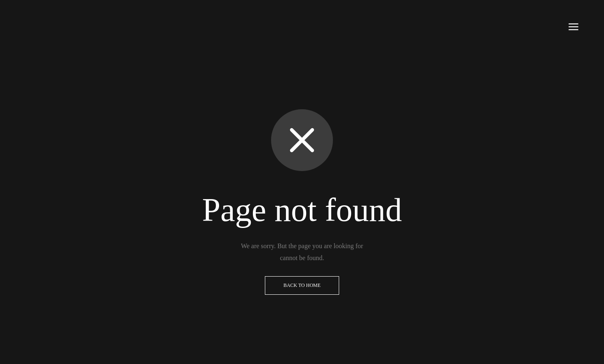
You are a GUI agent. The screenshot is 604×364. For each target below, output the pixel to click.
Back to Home (302, 285)
